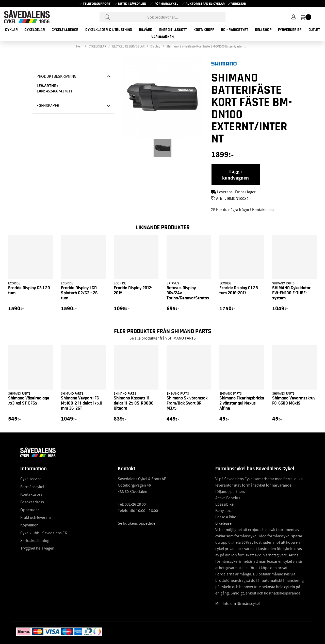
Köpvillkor (29, 525)
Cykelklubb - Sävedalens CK (44, 533)
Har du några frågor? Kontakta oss (245, 210)
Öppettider (30, 510)
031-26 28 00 (135, 504)
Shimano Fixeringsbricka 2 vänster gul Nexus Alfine (242, 403)
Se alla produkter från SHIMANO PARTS (163, 338)
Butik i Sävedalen (132, 4)
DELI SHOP (263, 30)
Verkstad (239, 4)
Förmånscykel (166, 4)
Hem (79, 46)
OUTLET (314, 30)
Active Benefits (228, 498)
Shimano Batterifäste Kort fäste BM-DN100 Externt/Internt (206, 46)
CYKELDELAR (35, 30)
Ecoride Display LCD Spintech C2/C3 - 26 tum (79, 293)
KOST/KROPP (204, 30)
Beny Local (224, 511)
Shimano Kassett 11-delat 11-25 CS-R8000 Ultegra (134, 403)
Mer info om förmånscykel (238, 604)
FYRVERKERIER (290, 30)
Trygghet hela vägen (37, 548)
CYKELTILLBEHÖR (65, 30)
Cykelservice (31, 479)
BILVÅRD (146, 30)
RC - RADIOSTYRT (234, 30)
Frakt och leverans (36, 518)
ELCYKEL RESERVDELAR (128, 46)
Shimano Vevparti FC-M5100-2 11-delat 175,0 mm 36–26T (82, 403)
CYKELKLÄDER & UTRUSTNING (109, 30)
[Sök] (162, 17)
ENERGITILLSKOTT (173, 30)
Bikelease (223, 523)
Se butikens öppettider (137, 523)
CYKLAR (11, 30)
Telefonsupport (97, 4)
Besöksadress (32, 502)
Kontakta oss (31, 494)
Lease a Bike (226, 517)
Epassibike (224, 504)
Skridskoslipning (35, 541)
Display (155, 46)
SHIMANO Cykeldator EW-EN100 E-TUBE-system (291, 293)
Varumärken (162, 37)
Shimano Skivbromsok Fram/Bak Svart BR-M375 (187, 403)
